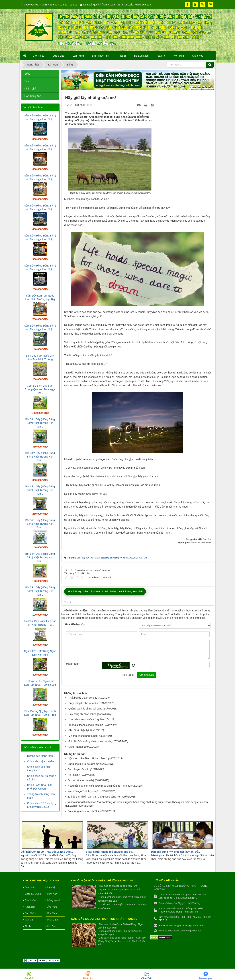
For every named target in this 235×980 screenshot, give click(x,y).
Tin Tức (29, 926)
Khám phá (30, 89)
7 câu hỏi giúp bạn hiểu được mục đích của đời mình (97, 786)
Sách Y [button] (163, 57)
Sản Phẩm (30, 913)
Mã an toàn (73, 664)
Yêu (27, 81)
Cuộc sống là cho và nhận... (84, 703)
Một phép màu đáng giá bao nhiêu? (88, 758)
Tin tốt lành (74, 775)
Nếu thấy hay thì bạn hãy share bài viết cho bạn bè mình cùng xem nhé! (105, 591)
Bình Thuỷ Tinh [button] (102, 57)
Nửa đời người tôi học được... (84, 791)
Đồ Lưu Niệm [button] (143, 57)
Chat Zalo (147, 978)
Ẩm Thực (52, 907)
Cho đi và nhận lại (79, 730)
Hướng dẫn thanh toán (40, 756)
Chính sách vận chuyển (41, 761)
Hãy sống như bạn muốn (82, 714)
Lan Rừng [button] (79, 57)
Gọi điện (29, 978)
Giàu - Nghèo (76, 747)
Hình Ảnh (52, 894)
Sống (27, 74)
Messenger (206, 978)
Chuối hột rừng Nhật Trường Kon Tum (102, 880)
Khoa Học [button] (199, 57)
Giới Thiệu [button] (40, 57)
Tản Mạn (30, 920)
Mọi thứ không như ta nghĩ (83, 736)
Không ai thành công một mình (86, 725)
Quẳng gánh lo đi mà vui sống (85, 709)
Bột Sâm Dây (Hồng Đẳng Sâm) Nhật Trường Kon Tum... (40, 423)
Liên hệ (51, 887)
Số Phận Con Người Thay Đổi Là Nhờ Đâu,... (47, 852)
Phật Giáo (53, 920)
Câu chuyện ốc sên (78, 769)
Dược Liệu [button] (60, 57)
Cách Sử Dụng (33, 894)
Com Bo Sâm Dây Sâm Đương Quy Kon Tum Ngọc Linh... (40, 389)
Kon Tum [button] (180, 57)
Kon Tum (52, 913)
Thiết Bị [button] (123, 57)
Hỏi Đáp (52, 926)
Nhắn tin (88, 978)
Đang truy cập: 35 (49, 961)
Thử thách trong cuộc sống (84, 719)
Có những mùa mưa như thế (84, 811)
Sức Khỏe (30, 900)
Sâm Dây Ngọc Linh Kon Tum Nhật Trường (105, 919)
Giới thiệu (30, 887)
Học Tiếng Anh (33, 96)
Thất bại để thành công (81, 698)
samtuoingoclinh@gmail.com (99, 5)
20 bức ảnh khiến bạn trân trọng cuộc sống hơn (94, 797)
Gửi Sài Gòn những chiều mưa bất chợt (91, 741)
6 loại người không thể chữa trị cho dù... (110, 852)
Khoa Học (30, 907)
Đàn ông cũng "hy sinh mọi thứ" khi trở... (176, 852)
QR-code (30, 961)
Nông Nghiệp (54, 900)
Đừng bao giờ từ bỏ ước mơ (83, 764)
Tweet (68, 602)
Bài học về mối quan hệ (81, 780)
